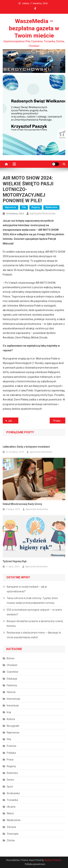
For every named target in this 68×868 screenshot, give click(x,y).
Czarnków (13, 672)
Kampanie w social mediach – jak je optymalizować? (27, 589)
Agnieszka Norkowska (42, 213)
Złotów (11, 840)
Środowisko (13, 793)
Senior (10, 780)
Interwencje (13, 699)
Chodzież (12, 665)
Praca (10, 760)
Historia (11, 692)
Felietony (12, 685)
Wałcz (10, 813)
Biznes (11, 658)
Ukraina (11, 807)
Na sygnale (13, 726)
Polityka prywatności (35, 864)
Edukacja (12, 679)
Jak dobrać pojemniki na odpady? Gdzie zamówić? (13, 421)
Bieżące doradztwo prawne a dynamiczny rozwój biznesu (35, 624)
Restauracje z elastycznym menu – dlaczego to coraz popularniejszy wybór (34, 635)
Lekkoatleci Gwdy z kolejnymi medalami (26, 447)
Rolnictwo (12, 773)
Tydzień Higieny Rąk (15, 561)
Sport (10, 787)
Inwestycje (13, 705)
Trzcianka (12, 800)
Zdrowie (11, 827)
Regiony (36, 207)
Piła (24, 207)
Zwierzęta (13, 834)
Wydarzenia (51, 207)
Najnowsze (11, 207)
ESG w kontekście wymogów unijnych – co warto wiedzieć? (34, 612)
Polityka (11, 753)
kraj (9, 712)
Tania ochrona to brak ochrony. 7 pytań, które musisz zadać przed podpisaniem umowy (32, 600)
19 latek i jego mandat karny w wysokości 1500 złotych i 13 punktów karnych (59, 421)
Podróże (12, 746)
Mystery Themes (53, 860)
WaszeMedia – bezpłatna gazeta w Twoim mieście (34, 28)
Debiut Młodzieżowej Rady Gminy (22, 504)
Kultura (11, 719)
